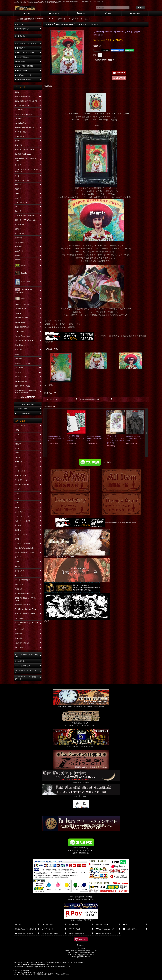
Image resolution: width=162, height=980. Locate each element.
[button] (119, 78)
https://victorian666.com (40, 964)
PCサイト (82, 939)
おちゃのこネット (77, 978)
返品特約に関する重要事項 (104, 60)
